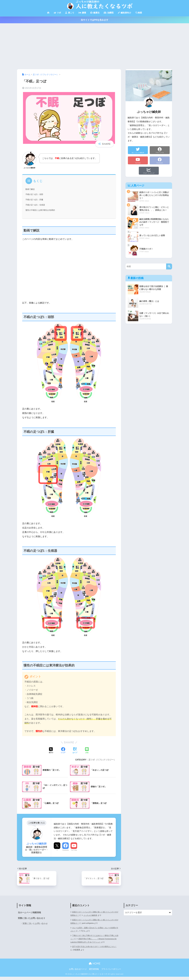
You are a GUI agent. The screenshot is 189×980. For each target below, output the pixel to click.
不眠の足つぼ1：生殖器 (36, 205)
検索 (139, 13)
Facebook (66, 850)
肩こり (70, 13)
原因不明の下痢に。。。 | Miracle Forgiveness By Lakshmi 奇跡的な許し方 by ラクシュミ (93, 940)
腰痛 (82, 13)
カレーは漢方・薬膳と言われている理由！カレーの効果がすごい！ (94, 929)
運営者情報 (94, 972)
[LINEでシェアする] (87, 751)
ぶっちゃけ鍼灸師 (95, 915)
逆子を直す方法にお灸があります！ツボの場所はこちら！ (93, 951)
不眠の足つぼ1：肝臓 (35, 200)
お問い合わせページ (78, 972)
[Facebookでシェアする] (63, 751)
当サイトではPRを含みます (95, 20)
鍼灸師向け (124, 13)
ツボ (57, 13)
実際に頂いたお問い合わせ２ (32, 918)
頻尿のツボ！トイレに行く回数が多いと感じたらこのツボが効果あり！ (94, 921)
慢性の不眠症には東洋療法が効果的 (41, 210)
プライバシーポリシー (111, 972)
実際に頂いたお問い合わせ (35, 924)
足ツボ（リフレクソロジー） (102, 760)
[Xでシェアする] (51, 751)
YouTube (74, 850)
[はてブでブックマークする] (75, 751)
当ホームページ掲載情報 (29, 913)
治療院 (109, 13)
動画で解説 (30, 189)
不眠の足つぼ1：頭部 (35, 194)
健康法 (95, 13)
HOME (95, 967)
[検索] (169, 266)
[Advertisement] (94, 46)
